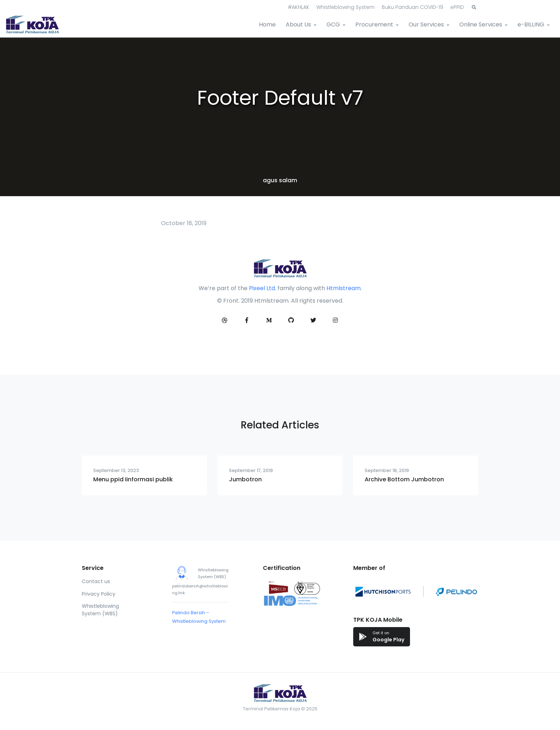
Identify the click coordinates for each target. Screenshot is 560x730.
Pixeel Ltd (262, 288)
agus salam (280, 180)
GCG (333, 24)
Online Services (481, 24)
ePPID (457, 7)
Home (267, 24)
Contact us (96, 581)
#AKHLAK (299, 7)
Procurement (374, 24)
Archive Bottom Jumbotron (404, 479)
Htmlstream (344, 288)
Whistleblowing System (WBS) (100, 610)
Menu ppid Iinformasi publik (133, 479)
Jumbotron (245, 479)
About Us (298, 24)
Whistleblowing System (346, 7)
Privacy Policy (99, 594)
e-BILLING (531, 24)
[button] (474, 8)
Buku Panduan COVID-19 (412, 7)
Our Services (426, 24)
